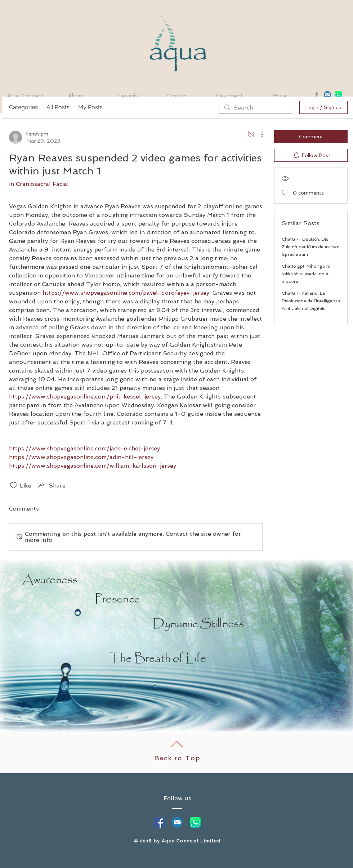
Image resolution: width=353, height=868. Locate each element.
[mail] (177, 822)
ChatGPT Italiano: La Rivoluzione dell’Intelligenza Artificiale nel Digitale (311, 301)
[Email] (327, 95)
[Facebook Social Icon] (159, 822)
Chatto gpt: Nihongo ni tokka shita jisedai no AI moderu (306, 274)
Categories (23, 107)
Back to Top (177, 758)
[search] (255, 107)
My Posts (90, 107)
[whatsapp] (338, 95)
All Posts (58, 107)
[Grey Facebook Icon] (317, 95)
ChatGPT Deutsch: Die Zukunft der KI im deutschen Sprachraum (311, 247)
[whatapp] (195, 822)
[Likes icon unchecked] (14, 485)
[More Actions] (258, 134)
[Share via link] (51, 485)
